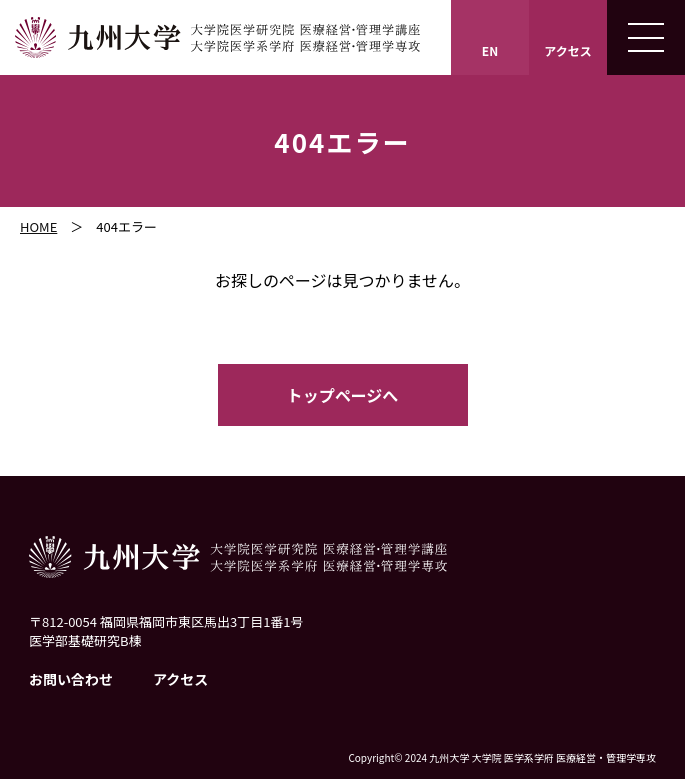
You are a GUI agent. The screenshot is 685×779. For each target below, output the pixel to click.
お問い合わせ (71, 679)
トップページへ (343, 395)
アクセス (180, 679)
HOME (38, 226)
